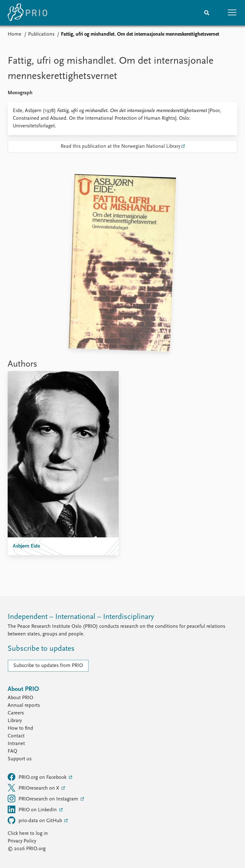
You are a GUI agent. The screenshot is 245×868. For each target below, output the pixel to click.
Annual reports (24, 706)
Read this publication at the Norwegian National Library (120, 147)
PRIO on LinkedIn (33, 809)
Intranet (16, 744)
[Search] (207, 13)
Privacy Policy (22, 841)
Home (15, 34)
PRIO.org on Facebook (38, 777)
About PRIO (20, 698)
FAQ (12, 751)
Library (15, 721)
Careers (16, 713)
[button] (232, 13)
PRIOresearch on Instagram (44, 799)
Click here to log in (28, 834)
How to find (20, 728)
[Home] (27, 13)
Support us (20, 759)
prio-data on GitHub (35, 820)
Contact (16, 736)
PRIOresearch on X (34, 788)
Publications (41, 34)
